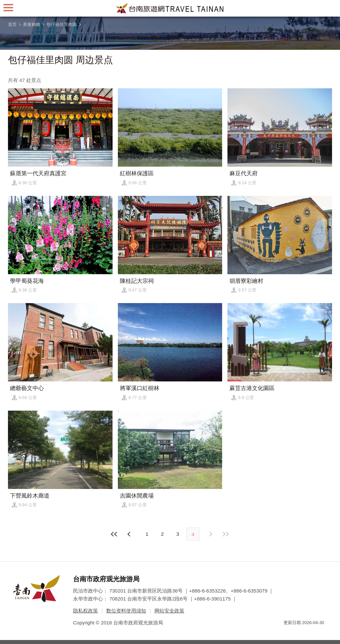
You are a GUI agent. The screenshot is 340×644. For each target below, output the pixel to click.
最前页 (115, 534)
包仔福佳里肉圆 (62, 24)
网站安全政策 (169, 611)
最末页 (225, 534)
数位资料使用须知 (126, 611)
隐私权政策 (85, 611)
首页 (12, 24)
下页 (130, 534)
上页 (210, 534)
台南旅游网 (170, 8)
